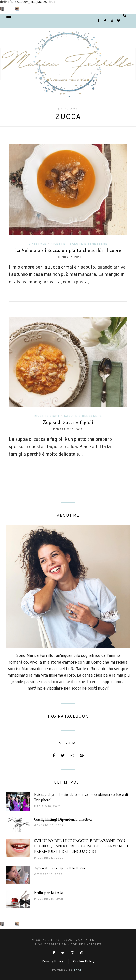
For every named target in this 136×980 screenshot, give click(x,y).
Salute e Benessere (89, 244)
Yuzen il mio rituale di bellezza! (60, 868)
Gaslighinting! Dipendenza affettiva (63, 820)
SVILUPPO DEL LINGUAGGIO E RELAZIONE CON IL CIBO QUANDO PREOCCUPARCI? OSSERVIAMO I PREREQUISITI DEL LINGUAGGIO (81, 846)
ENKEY (79, 970)
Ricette (58, 244)
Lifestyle (38, 244)
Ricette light (47, 416)
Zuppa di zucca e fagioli (68, 423)
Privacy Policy (53, 962)
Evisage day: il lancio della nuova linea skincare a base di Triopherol (81, 798)
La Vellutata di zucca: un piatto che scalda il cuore (68, 251)
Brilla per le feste (48, 893)
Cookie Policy (84, 962)
